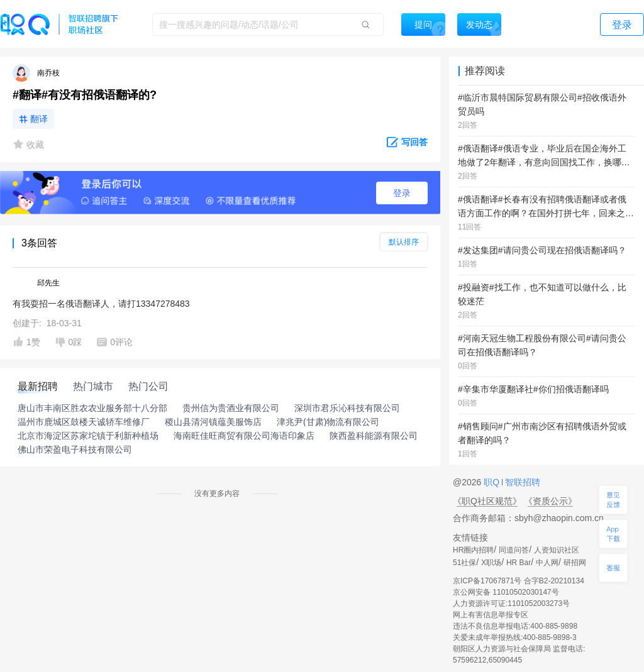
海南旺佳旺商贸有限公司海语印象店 (244, 436)
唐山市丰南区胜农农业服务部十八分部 (92, 408)
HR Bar (519, 563)
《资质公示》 (550, 501)
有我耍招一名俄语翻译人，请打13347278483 (101, 304)
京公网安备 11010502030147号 (506, 592)
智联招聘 (521, 482)
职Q (493, 482)
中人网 (547, 563)
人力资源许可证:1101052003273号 (511, 603)
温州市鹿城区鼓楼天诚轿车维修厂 (84, 422)
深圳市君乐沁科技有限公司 (347, 408)
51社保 (464, 563)
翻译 (39, 119)
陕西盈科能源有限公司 (374, 436)
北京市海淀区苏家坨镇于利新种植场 (88, 436)
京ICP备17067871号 (487, 581)
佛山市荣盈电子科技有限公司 (75, 449)
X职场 (491, 563)
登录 (402, 193)
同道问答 (514, 550)
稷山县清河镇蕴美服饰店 (213, 422)
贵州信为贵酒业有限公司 (231, 408)
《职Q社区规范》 (487, 501)
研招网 (575, 563)
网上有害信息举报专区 (491, 615)
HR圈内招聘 (473, 550)
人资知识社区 (557, 550)
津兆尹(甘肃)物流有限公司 (328, 422)
